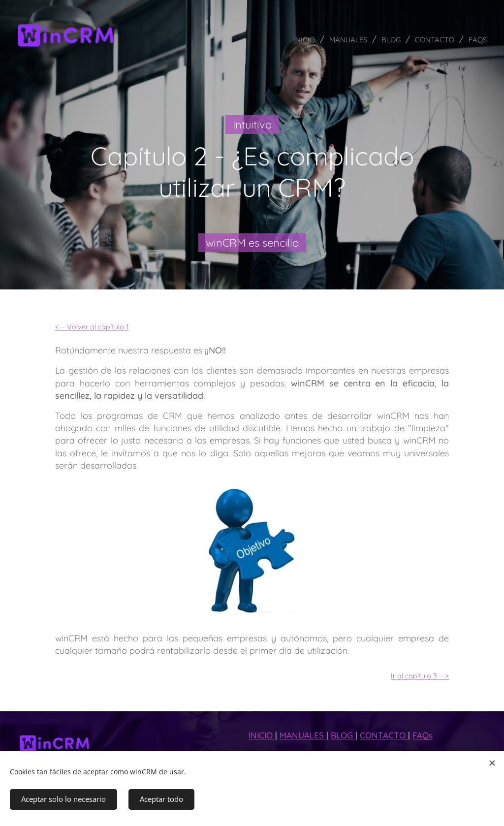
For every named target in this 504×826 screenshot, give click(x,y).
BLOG (343, 735)
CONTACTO (384, 735)
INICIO (262, 735)
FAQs (423, 735)
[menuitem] (290, 39)
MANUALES (303, 735)
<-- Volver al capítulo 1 (92, 327)
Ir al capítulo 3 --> (420, 675)
